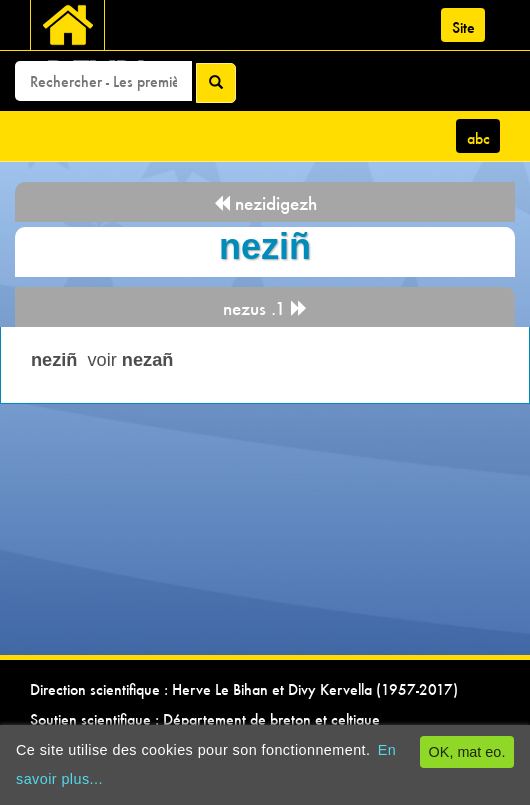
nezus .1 (265, 308)
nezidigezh (265, 203)
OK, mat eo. (467, 752)
